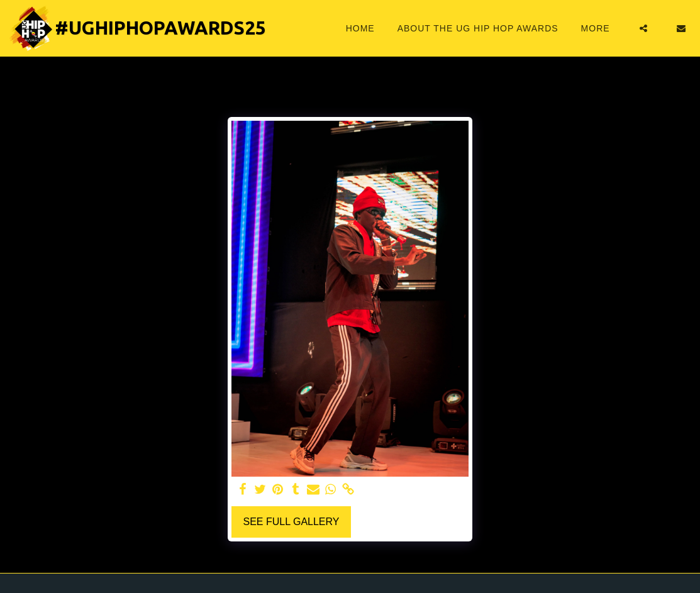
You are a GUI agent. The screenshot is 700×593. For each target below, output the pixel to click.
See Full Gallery (292, 522)
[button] (643, 28)
